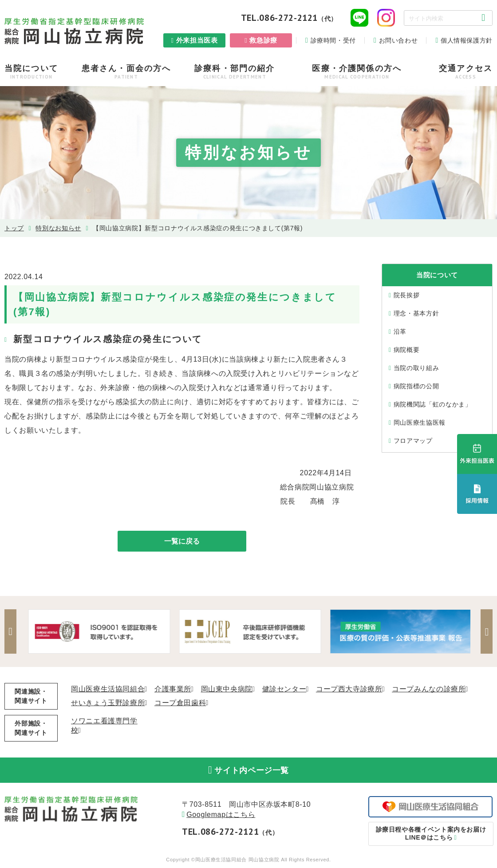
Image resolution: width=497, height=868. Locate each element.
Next (486, 632)
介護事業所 (173, 689)
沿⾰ (400, 331)
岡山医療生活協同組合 (108, 689)
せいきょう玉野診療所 (108, 703)
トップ (14, 228)
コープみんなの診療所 (429, 689)
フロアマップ (413, 441)
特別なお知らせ (58, 228)
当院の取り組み (416, 368)
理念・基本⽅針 (416, 313)
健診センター (284, 689)
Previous (11, 632)
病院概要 (407, 350)
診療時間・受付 (333, 40)
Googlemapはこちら (221, 816)
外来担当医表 (197, 40)
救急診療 (263, 40)
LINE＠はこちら (431, 835)
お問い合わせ (398, 40)
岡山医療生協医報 (420, 422)
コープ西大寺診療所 (349, 689)
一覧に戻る (182, 541)
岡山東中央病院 (227, 689)
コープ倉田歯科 (180, 703)
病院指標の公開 (416, 386)
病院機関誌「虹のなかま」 (433, 404)
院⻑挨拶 (407, 295)
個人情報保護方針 (467, 40)
